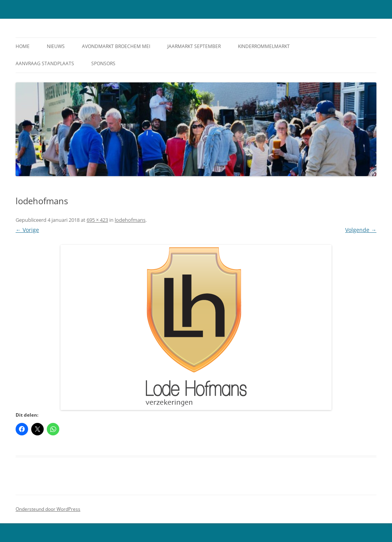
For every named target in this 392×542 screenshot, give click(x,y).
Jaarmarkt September (194, 46)
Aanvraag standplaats (45, 63)
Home (23, 46)
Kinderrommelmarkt (264, 46)
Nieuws (56, 46)
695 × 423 (97, 220)
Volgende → (361, 230)
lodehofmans (130, 220)
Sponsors (103, 63)
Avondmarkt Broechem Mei (116, 46)
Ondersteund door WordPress (48, 509)
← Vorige (27, 230)
